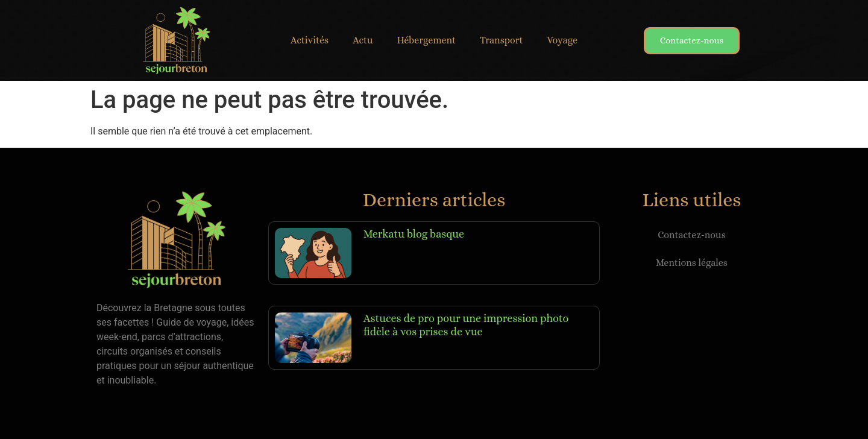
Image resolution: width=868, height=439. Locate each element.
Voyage (562, 40)
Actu (363, 40)
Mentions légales (692, 263)
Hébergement (427, 40)
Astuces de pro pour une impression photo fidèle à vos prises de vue (466, 325)
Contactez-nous (692, 235)
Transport (501, 40)
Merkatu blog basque (414, 234)
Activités (310, 40)
